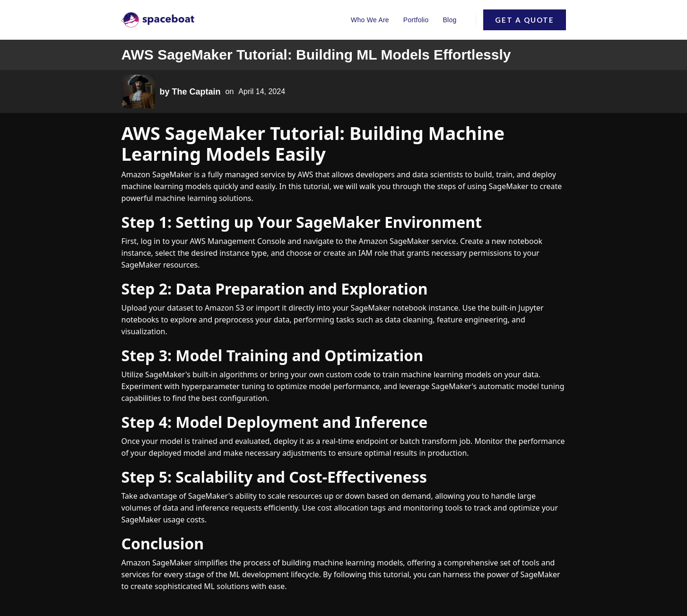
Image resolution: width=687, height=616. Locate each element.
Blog (449, 20)
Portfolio (416, 20)
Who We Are (370, 20)
